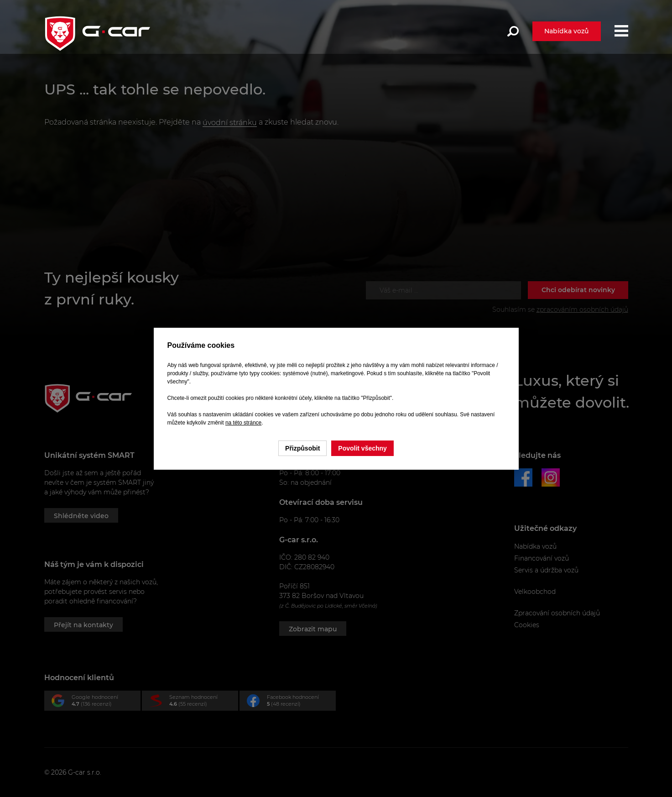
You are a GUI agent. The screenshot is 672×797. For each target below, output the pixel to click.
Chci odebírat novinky (578, 290)
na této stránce (243, 423)
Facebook (291, 702)
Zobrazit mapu (313, 629)
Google (96, 702)
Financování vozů (542, 558)
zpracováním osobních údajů (582, 309)
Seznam (194, 702)
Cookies (527, 625)
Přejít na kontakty (83, 625)
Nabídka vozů (566, 31)
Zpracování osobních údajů (557, 613)
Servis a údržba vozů (546, 570)
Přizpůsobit (302, 448)
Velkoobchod (535, 592)
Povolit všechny (362, 448)
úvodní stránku (230, 123)
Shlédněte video (81, 516)
